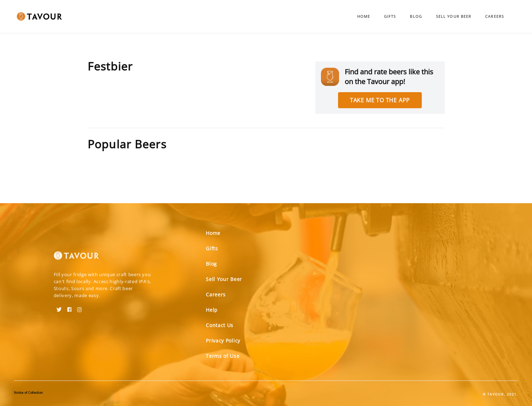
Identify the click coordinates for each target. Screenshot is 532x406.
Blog (416, 16)
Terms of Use (223, 356)
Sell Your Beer (454, 16)
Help (212, 310)
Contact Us (220, 325)
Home (364, 16)
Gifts (390, 16)
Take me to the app (380, 100)
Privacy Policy (223, 341)
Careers (495, 16)
